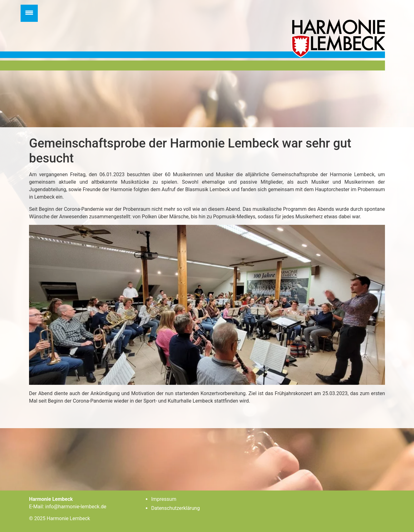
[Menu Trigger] (29, 13)
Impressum (164, 499)
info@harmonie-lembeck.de (76, 507)
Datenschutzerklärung (175, 508)
